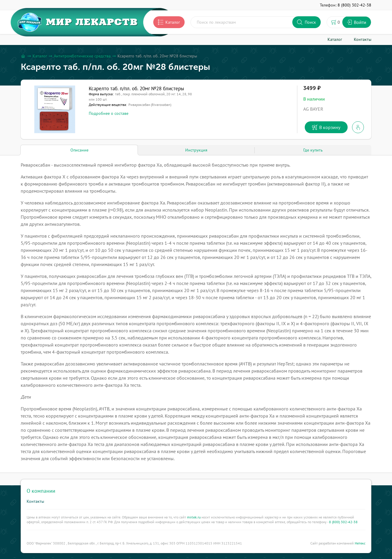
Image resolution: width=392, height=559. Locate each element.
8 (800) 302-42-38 (343, 522)
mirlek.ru (194, 517)
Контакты (35, 501)
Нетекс (360, 543)
